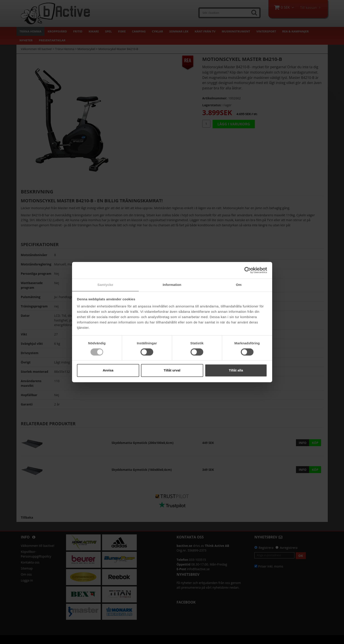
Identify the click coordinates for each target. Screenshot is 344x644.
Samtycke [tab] (105, 285)
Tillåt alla (236, 370)
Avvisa (108, 370)
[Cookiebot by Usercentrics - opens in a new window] (248, 270)
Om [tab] (239, 285)
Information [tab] (172, 285)
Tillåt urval (172, 370)
